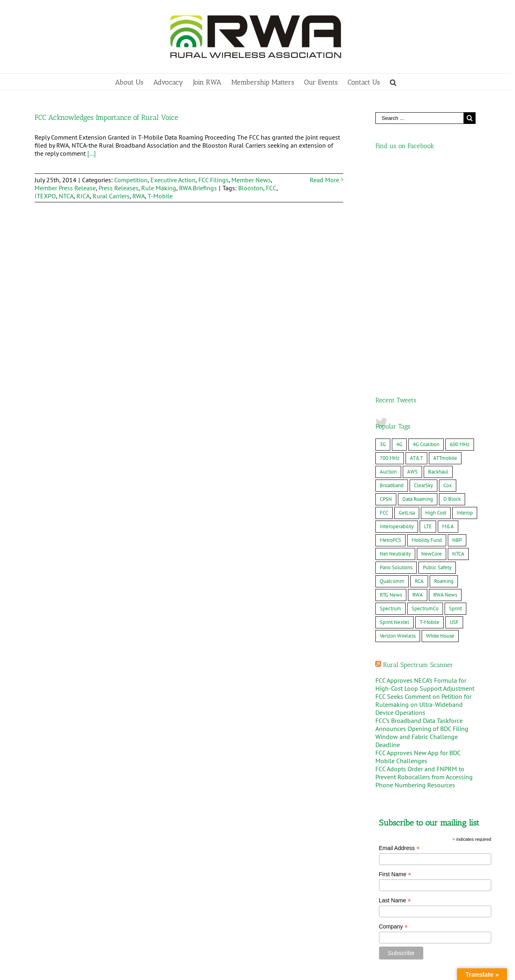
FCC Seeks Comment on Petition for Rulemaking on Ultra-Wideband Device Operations (423, 492)
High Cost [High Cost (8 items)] (436, 300)
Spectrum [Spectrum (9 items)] (390, 396)
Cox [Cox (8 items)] (448, 273)
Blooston (251, 188)
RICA (83, 196)
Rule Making (159, 188)
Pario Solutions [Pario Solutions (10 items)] (396, 355)
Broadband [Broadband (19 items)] (392, 273)
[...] (92, 153)
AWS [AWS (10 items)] (412, 259)
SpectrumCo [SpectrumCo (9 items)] (425, 396)
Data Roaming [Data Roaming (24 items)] (418, 286)
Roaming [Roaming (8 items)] (444, 368)
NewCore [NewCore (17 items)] (432, 341)
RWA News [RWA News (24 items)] (445, 382)
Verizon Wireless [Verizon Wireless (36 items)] (398, 423)
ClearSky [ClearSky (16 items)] (423, 273)
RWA (139, 196)
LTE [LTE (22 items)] (428, 314)
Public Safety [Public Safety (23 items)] (437, 355)
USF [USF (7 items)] (454, 409)
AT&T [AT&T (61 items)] (416, 245)
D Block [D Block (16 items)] (452, 286)
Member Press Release (65, 188)
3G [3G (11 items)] (383, 232)
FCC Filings (213, 180)
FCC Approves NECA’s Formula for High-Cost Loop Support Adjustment (425, 471)
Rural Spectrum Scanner (418, 452)
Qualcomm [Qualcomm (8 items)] (392, 368)
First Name (395, 662)
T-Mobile (160, 196)
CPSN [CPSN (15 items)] (386, 286)
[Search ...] (420, 118)
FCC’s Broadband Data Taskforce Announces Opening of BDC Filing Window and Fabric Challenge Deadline (422, 520)
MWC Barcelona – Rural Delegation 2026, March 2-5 (107, 950)
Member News (251, 180)
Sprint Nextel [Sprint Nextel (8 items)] (394, 409)
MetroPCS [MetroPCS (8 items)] (390, 327)
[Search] (393, 82)
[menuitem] (134, 82)
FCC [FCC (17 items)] (384, 300)
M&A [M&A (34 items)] (448, 314)
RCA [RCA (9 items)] (419, 368)
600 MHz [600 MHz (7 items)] (460, 232)
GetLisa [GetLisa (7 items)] (407, 300)
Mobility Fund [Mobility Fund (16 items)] (427, 327)
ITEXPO (45, 196)
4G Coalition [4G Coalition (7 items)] (426, 232)
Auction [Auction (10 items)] (388, 259)
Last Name (395, 688)
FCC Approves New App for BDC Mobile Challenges (418, 544)
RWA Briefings (198, 188)
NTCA (66, 196)
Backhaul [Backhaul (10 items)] (438, 259)
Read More (324, 180)
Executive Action (173, 180)
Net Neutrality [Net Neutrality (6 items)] (395, 341)
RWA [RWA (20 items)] (418, 382)
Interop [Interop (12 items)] (465, 300)
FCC (271, 188)
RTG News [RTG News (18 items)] (391, 382)
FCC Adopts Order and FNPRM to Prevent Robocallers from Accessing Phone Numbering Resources (424, 564)
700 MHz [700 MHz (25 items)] (390, 245)
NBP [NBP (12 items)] (457, 327)
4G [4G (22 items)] (399, 232)
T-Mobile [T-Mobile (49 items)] (430, 409)
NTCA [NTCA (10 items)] (458, 341)
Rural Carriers (111, 196)
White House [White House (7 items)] (440, 423)
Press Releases (118, 188)
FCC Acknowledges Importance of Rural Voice (106, 117)
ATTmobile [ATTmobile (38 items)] (445, 245)
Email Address (400, 635)
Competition (131, 180)
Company (393, 714)
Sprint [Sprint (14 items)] (455, 396)
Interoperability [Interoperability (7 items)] (397, 314)
